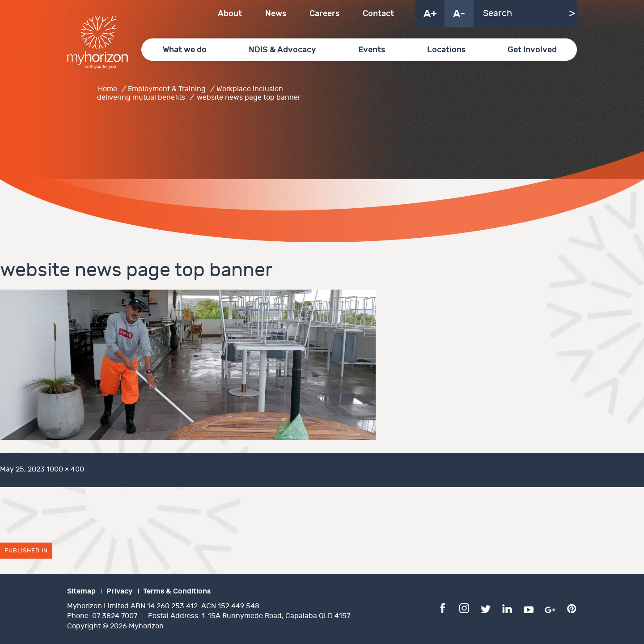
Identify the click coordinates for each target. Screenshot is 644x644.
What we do (185, 50)
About (230, 14)
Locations (446, 50)
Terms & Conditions (177, 591)
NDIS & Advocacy (282, 50)
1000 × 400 (65, 469)
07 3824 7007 (115, 616)
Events (372, 50)
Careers (324, 14)
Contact (378, 14)
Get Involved (532, 50)
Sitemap (81, 591)
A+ (430, 14)
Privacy (119, 591)
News (276, 14)
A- (459, 14)
